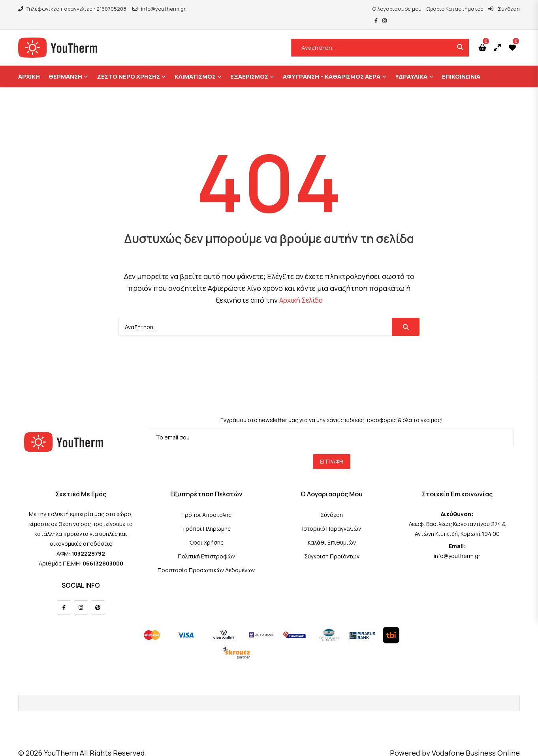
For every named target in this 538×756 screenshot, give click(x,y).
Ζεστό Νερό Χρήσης (128, 65)
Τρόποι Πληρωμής (206, 517)
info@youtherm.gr (159, 9)
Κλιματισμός (195, 65)
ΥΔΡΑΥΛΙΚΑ (411, 65)
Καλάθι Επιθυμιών (332, 531)
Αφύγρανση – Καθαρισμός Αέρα (332, 65)
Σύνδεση (482, 9)
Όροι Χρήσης (206, 531)
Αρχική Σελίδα (301, 288)
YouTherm (61, 741)
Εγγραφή (332, 450)
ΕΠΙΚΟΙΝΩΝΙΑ (461, 65)
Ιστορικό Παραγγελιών (332, 517)
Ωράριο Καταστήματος (433, 9)
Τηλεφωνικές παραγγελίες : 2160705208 (72, 9)
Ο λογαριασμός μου (375, 9)
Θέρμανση (65, 65)
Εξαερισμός (249, 65)
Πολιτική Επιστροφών (206, 544)
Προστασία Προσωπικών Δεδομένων (206, 558)
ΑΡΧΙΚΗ (29, 65)
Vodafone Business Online (476, 741)
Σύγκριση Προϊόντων (332, 544)
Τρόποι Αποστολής (206, 503)
